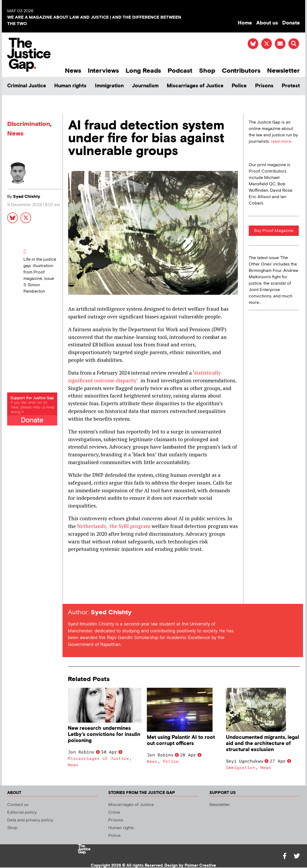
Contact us (18, 805)
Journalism (145, 86)
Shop (207, 71)
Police (239, 86)
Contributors (241, 71)
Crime (114, 812)
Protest (291, 86)
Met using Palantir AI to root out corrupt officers (181, 740)
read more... (282, 142)
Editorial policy (22, 812)
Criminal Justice (27, 86)
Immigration (109, 86)
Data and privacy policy (30, 820)
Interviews (103, 71)
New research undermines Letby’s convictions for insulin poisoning (104, 734)
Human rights (70, 86)
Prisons (264, 86)
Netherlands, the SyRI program (114, 526)
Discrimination (29, 124)
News (73, 71)
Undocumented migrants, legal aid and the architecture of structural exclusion (262, 744)
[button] (294, 44)
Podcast (180, 71)
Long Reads (143, 71)
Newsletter (283, 71)
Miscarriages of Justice (195, 86)
